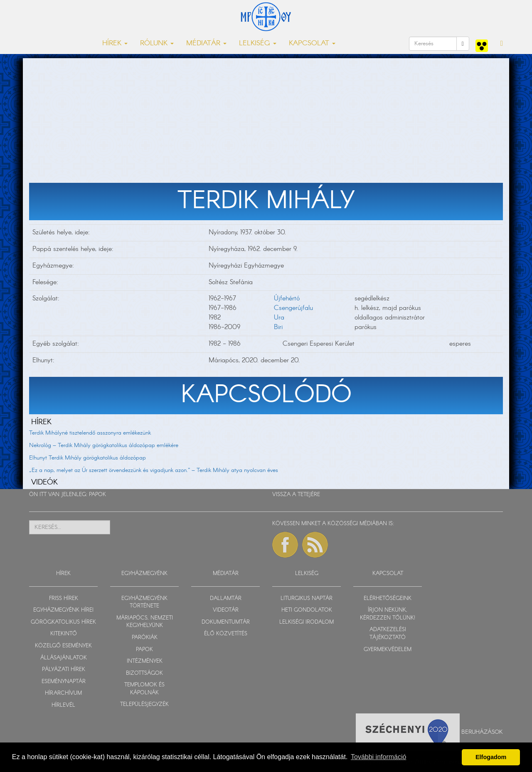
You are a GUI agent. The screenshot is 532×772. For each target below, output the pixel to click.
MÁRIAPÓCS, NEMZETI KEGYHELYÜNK (145, 622)
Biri (278, 327)
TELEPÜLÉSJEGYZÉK (144, 704)
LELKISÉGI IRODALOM (307, 622)
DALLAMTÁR (226, 599)
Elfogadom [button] (491, 757)
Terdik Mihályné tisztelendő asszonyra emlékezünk (90, 433)
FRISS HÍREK (64, 599)
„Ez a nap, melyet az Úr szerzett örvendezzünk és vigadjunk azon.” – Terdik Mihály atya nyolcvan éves (154, 470)
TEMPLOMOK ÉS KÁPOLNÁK (144, 689)
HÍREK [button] (115, 43)
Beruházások (482, 732)
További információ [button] (378, 757)
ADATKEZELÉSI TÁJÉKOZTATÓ (388, 634)
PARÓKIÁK (145, 638)
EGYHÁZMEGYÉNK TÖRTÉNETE (144, 602)
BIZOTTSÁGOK (144, 673)
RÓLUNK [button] (157, 43)
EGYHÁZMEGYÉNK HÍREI (63, 610)
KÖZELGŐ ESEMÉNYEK (63, 646)
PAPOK (97, 495)
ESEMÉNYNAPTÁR (64, 682)
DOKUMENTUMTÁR (226, 622)
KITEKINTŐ (64, 634)
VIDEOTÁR (226, 610)
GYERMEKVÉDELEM (388, 650)
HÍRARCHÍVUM (63, 693)
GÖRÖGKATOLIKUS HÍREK (63, 622)
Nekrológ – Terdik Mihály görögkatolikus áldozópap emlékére (104, 445)
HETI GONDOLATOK (307, 610)
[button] (502, 44)
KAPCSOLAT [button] (312, 43)
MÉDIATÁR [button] (206, 43)
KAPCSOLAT (388, 574)
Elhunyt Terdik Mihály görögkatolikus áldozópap (87, 458)
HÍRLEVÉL (63, 705)
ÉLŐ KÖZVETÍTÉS (226, 634)
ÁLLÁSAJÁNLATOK (64, 658)
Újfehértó (287, 299)
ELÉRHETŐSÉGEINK (388, 599)
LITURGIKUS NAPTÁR (307, 599)
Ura (279, 318)
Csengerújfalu (293, 308)
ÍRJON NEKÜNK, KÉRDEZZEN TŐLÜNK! (388, 614)
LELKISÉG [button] (258, 43)
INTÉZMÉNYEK (145, 661)
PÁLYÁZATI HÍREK (64, 670)
